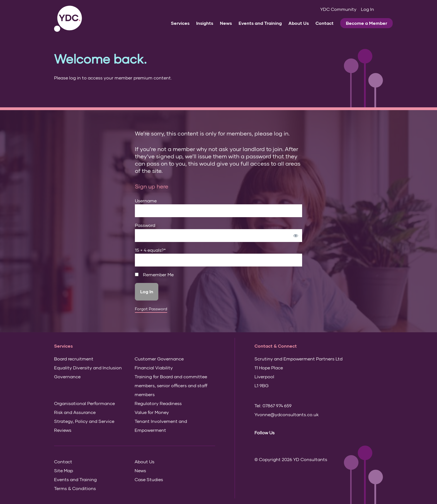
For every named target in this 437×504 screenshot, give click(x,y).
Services (180, 23)
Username (146, 201)
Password (145, 225)
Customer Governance (159, 359)
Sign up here (152, 186)
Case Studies (149, 479)
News (226, 23)
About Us (299, 23)
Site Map (64, 470)
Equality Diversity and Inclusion (88, 368)
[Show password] (296, 236)
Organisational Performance (84, 403)
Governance (67, 376)
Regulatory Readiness (158, 403)
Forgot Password (151, 309)
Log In (367, 9)
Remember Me (154, 275)
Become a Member (366, 23)
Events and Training (260, 23)
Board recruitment (74, 359)
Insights (205, 23)
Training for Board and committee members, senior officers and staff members (171, 385)
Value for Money (152, 412)
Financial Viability (154, 368)
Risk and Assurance (75, 412)
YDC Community (338, 9)
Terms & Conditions (75, 488)
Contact (325, 23)
